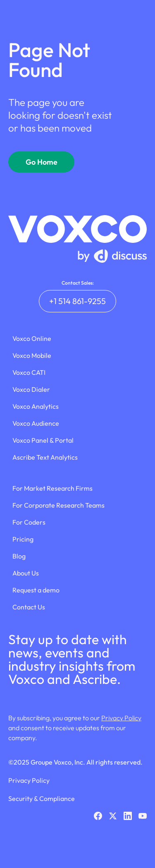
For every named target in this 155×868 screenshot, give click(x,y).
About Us (26, 573)
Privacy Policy (121, 718)
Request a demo (36, 590)
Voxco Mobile (32, 355)
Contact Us (29, 607)
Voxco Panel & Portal (43, 440)
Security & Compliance (42, 798)
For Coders (29, 522)
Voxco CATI (29, 372)
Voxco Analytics (36, 406)
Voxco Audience (36, 423)
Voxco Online (32, 338)
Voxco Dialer (31, 389)
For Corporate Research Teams (58, 505)
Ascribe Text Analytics (45, 457)
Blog (19, 556)
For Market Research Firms (52, 488)
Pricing (23, 539)
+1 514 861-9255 (77, 301)
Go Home (42, 162)
